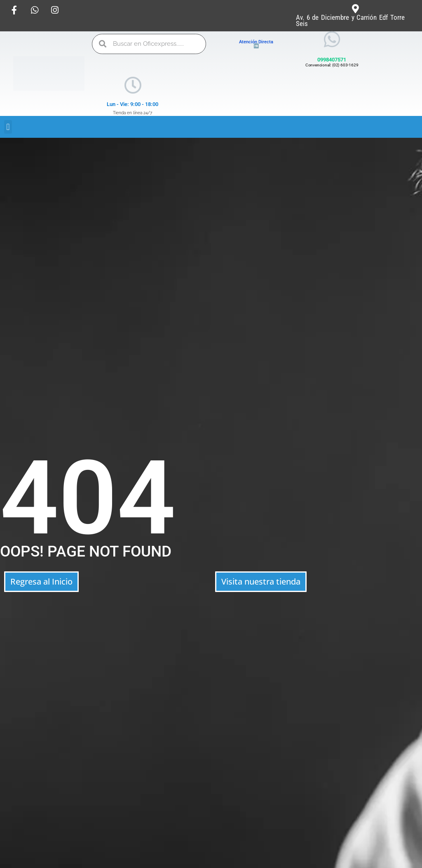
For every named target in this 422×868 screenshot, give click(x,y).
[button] (8, 127)
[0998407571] (332, 39)
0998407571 (332, 60)
